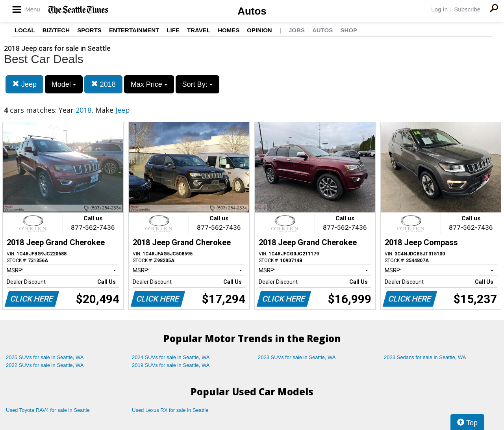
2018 (103, 84)
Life (173, 30)
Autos (252, 11)
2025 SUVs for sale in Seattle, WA (45, 357)
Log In (439, 9)
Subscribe (467, 9)
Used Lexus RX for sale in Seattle (170, 410)
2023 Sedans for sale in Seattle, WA (425, 357)
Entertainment (134, 30)
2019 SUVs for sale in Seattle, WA (171, 365)
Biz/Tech (56, 30)
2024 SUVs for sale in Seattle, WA (171, 357)
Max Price (149, 84)
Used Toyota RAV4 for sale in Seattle (48, 410)
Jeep (24, 84)
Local (25, 30)
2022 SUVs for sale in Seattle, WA (45, 365)
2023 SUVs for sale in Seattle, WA (297, 357)
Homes (229, 30)
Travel (199, 30)
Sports (89, 30)
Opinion (259, 30)
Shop (349, 30)
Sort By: (197, 84)
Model (64, 84)
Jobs (297, 30)
